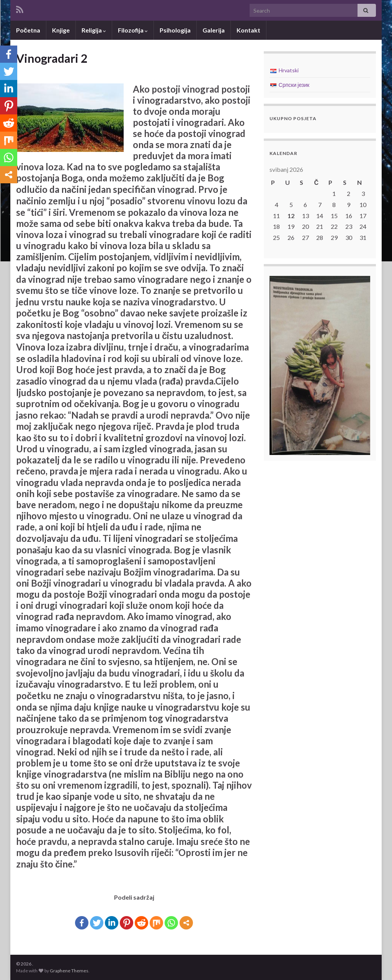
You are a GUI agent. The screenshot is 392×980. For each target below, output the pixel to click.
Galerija (214, 30)
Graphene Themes (69, 971)
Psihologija (175, 30)
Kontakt (248, 30)
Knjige (61, 30)
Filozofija (133, 30)
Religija (94, 30)
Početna (28, 30)
